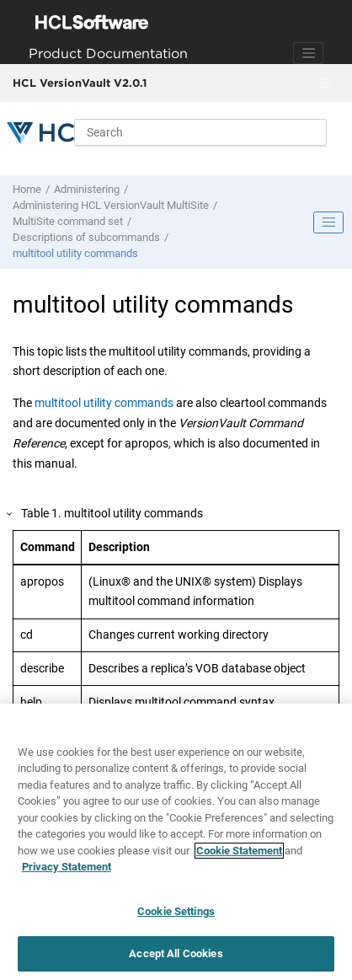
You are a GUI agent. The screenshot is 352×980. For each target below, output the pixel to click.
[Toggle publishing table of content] (328, 222)
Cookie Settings (176, 911)
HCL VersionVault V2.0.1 (80, 83)
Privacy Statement (67, 867)
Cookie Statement (239, 851)
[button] (10, 514)
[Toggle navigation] (308, 53)
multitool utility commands (75, 253)
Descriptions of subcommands (86, 237)
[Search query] (200, 132)
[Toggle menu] (324, 83)
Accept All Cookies (176, 953)
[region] (176, 842)
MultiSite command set (68, 221)
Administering (87, 189)
